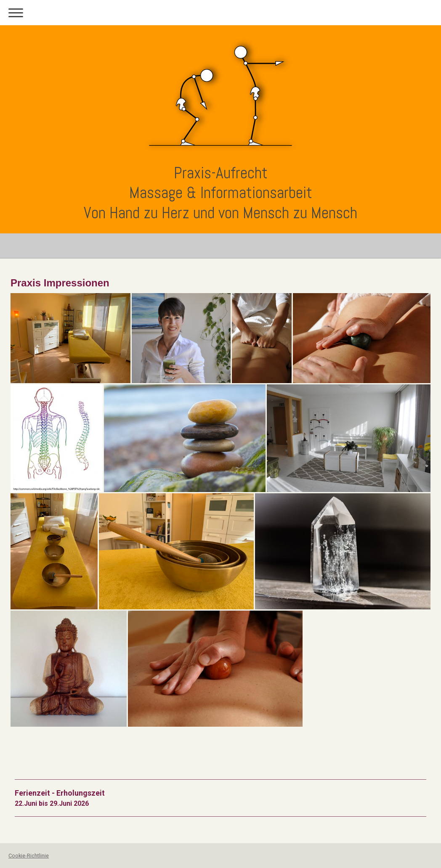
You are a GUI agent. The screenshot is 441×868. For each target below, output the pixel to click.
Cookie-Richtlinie (29, 856)
